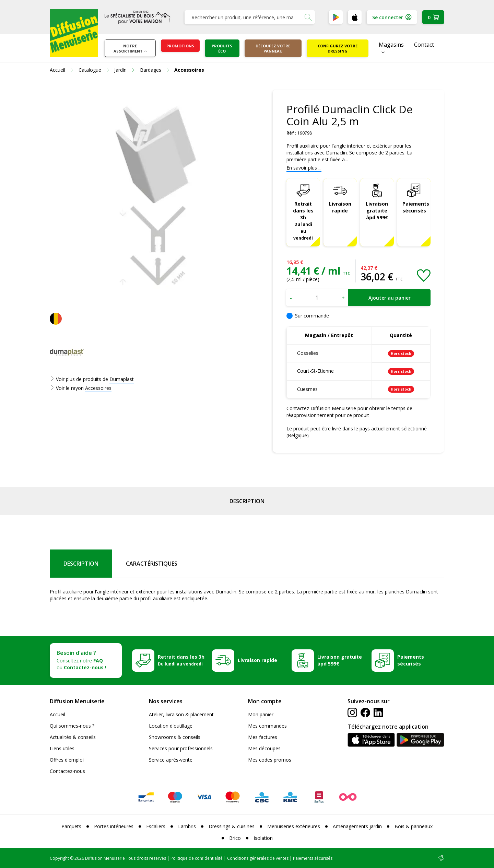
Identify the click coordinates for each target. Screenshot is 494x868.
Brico (235, 838)
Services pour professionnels (181, 748)
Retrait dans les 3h (303, 221)
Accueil (57, 714)
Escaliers (156, 826)
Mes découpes (264, 748)
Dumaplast (122, 379)
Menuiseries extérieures (294, 826)
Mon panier (261, 714)
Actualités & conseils (73, 737)
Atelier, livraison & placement (181, 714)
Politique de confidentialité (197, 858)
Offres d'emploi (67, 760)
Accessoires (98, 388)
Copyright (59, 858)
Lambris (187, 826)
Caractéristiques (152, 564)
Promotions (180, 46)
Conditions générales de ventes (258, 858)
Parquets (71, 826)
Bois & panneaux (414, 826)
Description (247, 501)
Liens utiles (62, 748)
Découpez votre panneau (273, 48)
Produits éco (222, 48)
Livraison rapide (340, 207)
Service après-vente (171, 760)
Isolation (263, 838)
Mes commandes (267, 726)
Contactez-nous (67, 771)
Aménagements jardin (357, 826)
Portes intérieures (114, 826)
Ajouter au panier (390, 298)
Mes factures (263, 737)
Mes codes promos (270, 760)
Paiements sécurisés (416, 207)
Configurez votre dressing (338, 48)
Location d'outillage (171, 726)
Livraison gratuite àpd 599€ (377, 211)
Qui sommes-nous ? (72, 726)
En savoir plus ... (304, 168)
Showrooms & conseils (175, 737)
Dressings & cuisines (232, 826)
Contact (424, 45)
